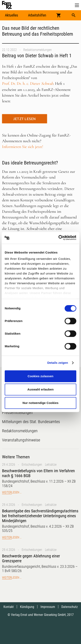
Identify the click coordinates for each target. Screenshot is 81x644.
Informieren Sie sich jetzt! (23, 147)
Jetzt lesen (25, 119)
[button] (77, 5)
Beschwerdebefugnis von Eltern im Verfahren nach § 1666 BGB (38, 473)
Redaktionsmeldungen (38, 50)
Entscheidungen (32, 465)
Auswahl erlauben (40, 389)
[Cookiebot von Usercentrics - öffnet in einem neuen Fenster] (58, 238)
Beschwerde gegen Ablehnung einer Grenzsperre (31, 558)
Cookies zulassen (40, 376)
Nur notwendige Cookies (40, 403)
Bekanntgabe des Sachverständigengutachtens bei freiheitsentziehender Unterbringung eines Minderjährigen (40, 516)
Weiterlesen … (12, 492)
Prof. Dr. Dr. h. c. (28, 84)
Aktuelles (11, 15)
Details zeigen (58, 363)
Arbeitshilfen (37, 15)
